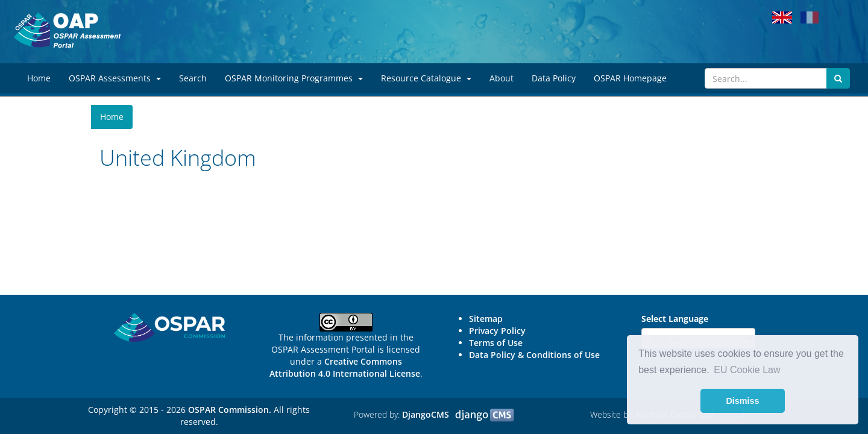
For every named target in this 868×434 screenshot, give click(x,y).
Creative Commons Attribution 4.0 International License (345, 367)
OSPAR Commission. (230, 410)
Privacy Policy (497, 331)
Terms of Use (496, 343)
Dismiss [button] (742, 401)
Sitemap (486, 319)
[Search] (766, 78)
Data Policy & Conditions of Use (534, 355)
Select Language (675, 319)
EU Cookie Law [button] (747, 370)
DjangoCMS (426, 414)
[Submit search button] (838, 78)
